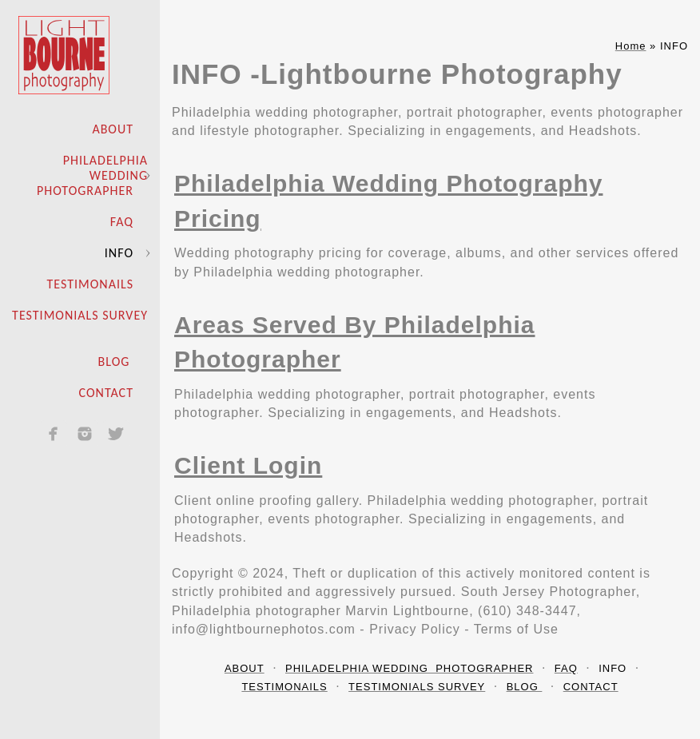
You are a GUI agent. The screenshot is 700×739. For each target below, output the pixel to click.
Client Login (248, 465)
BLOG (116, 362)
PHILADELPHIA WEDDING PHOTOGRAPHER (92, 175)
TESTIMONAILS (91, 284)
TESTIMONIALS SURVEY (80, 315)
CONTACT (106, 393)
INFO (119, 253)
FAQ (122, 222)
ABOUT (113, 129)
